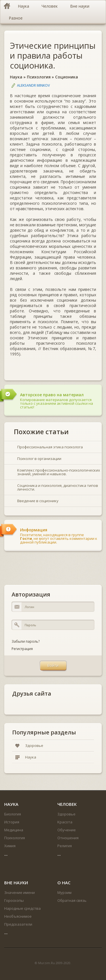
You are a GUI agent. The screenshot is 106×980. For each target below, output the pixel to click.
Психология (39, 77)
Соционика (67, 77)
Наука (16, 77)
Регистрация (22, 649)
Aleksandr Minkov (33, 85)
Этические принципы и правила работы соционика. (53, 55)
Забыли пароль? (26, 641)
